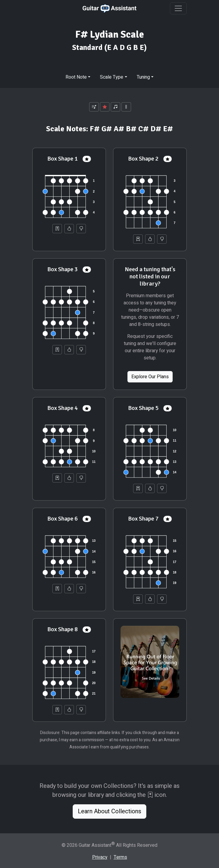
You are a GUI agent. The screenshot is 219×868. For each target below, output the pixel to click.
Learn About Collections (109, 811)
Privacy (100, 857)
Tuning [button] (143, 77)
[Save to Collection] (57, 229)
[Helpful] (69, 229)
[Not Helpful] (81, 229)
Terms (120, 857)
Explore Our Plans (150, 377)
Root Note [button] (76, 77)
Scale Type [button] (112, 77)
